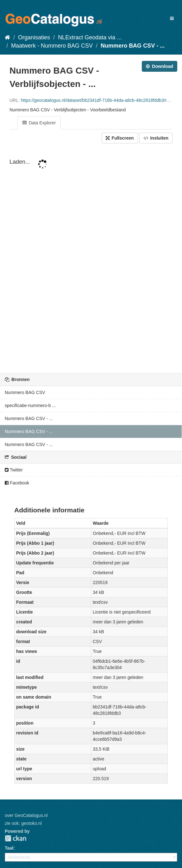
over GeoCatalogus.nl (26, 815)
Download (160, 66)
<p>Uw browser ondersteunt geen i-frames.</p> (91, 259)
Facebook (17, 483)
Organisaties (34, 37)
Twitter (14, 470)
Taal (9, 848)
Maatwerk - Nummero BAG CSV (52, 46)
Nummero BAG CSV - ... (133, 46)
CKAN (16, 838)
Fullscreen (120, 138)
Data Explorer (39, 123)
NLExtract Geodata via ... (90, 37)
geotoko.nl (31, 823)
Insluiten (156, 138)
